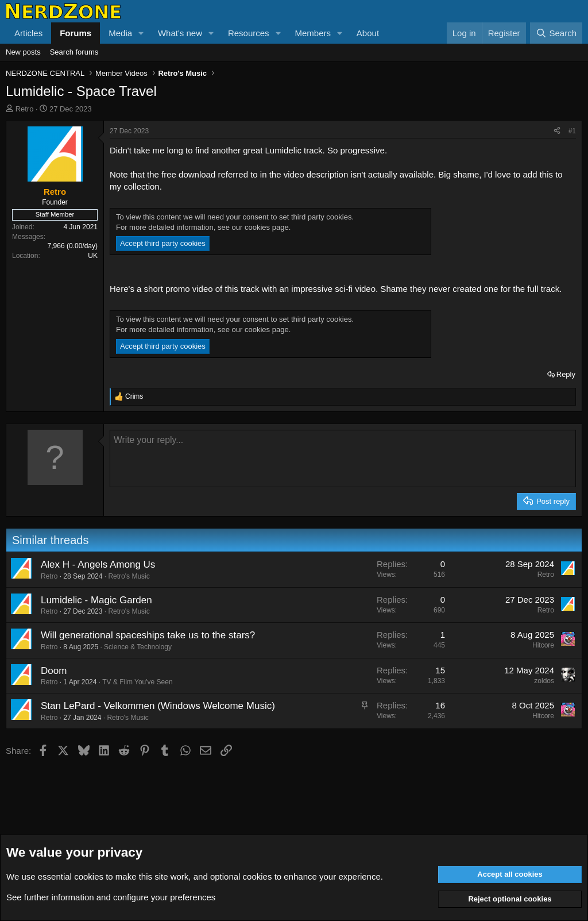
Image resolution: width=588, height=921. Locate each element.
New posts (23, 52)
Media (120, 33)
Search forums (74, 52)
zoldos (544, 681)
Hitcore (543, 645)
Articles (28, 33)
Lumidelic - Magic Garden (96, 600)
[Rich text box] (343, 458)
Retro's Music (129, 576)
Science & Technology (138, 647)
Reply (566, 374)
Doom (54, 671)
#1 (572, 131)
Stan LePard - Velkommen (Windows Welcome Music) (158, 706)
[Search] (556, 33)
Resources (249, 33)
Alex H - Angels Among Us (98, 564)
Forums (76, 33)
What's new (180, 33)
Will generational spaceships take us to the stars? (148, 635)
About (368, 33)
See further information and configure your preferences (111, 897)
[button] (141, 33)
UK (93, 256)
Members (313, 33)
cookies (89, 876)
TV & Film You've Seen (137, 682)
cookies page (267, 227)
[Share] (557, 131)
